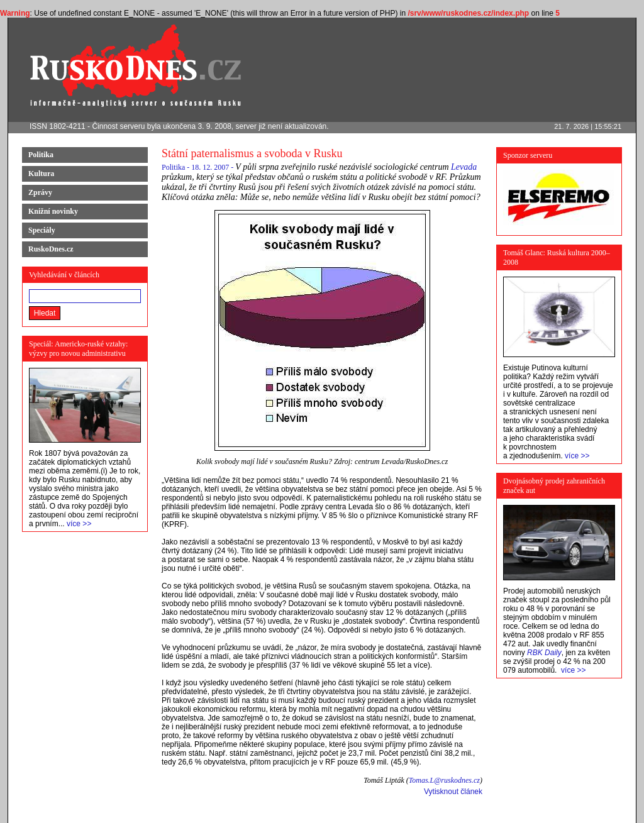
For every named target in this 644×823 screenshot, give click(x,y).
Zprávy (40, 192)
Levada (464, 167)
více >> (79, 524)
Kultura (41, 174)
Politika (41, 155)
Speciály (42, 230)
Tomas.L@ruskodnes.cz (444, 780)
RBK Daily (544, 653)
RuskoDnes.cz (51, 249)
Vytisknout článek (453, 792)
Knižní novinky (53, 211)
